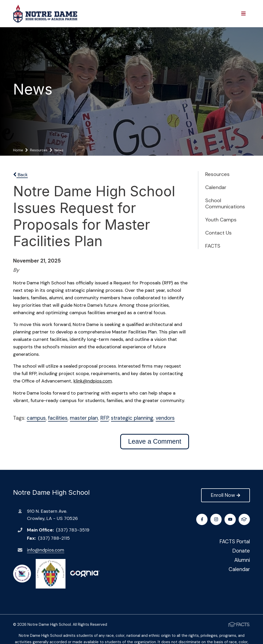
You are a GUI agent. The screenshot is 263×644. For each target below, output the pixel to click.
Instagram (216, 519)
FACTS (213, 246)
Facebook (202, 519)
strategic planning (132, 418)
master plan (84, 418)
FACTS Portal (235, 542)
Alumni (242, 560)
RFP (104, 418)
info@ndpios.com (46, 550)
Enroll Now (225, 495)
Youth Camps (221, 220)
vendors (165, 418)
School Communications (222, 203)
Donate (241, 551)
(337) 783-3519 (73, 530)
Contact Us (218, 233)
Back (20, 175)
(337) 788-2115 (54, 538)
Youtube (230, 519)
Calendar (216, 187)
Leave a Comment (155, 441)
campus (36, 418)
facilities (58, 418)
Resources (217, 174)
